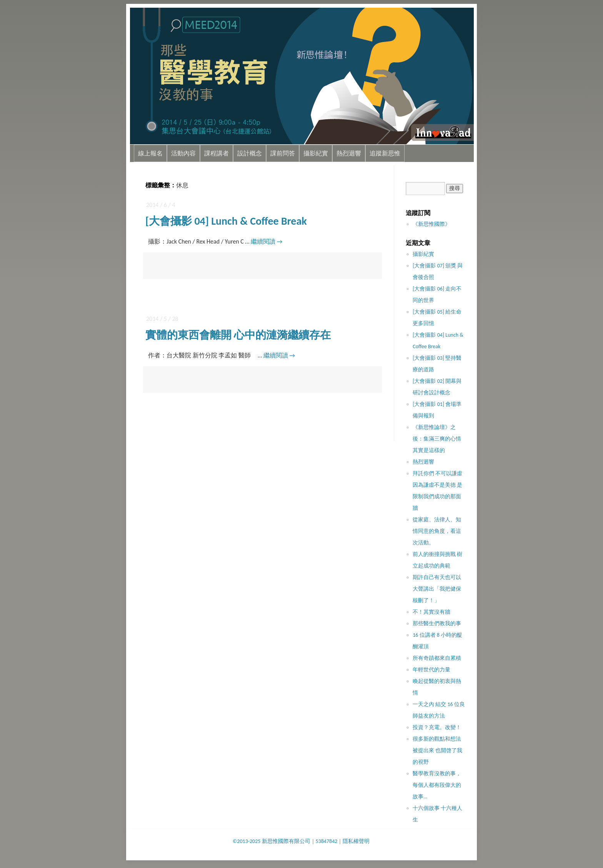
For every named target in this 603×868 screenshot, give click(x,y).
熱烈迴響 (349, 153)
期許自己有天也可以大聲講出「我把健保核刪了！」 (437, 589)
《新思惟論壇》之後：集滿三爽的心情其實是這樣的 (437, 439)
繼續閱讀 (267, 241)
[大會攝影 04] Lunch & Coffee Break (226, 221)
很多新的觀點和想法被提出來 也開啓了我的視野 (437, 750)
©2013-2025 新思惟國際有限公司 (272, 841)
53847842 (327, 841)
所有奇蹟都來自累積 (437, 658)
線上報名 (150, 153)
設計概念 (250, 153)
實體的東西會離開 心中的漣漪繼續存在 (238, 335)
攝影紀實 (316, 153)
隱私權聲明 (356, 841)
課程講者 (217, 153)
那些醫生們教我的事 (437, 623)
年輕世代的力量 (431, 670)
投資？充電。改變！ (437, 727)
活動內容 (183, 153)
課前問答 (283, 153)
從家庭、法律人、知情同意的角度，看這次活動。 (437, 531)
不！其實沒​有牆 (431, 612)
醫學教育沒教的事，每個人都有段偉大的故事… (437, 785)
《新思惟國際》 (431, 224)
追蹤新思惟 (385, 153)
